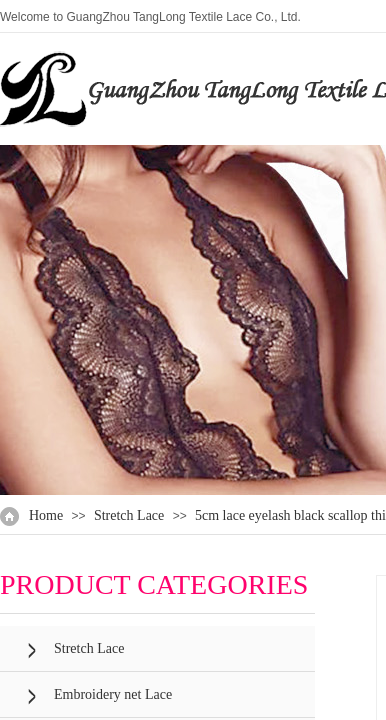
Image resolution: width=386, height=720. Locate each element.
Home (46, 515)
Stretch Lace (129, 515)
